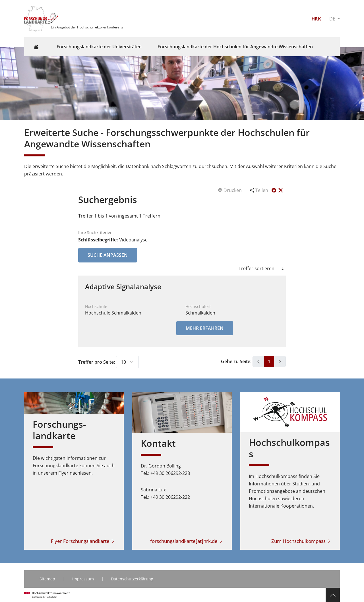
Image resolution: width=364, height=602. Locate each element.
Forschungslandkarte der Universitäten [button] (99, 47)
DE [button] (333, 19)
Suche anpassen (108, 255)
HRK (316, 19)
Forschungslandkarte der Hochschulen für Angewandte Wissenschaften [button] (235, 47)
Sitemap (47, 579)
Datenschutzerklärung (132, 579)
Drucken (230, 190)
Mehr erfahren (205, 328)
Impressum (83, 579)
